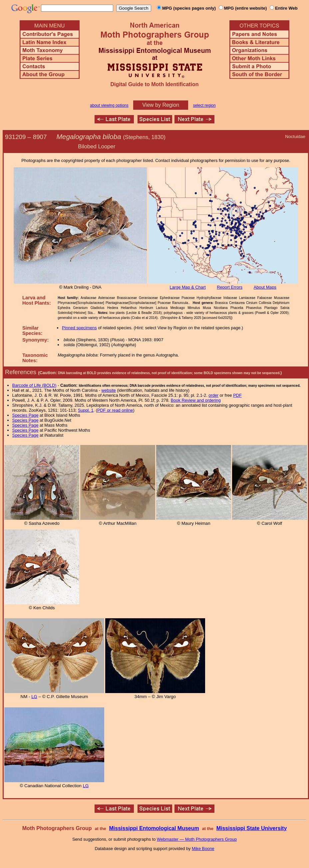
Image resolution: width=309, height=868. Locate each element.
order (213, 395)
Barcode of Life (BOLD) (34, 385)
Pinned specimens (79, 328)
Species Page (25, 415)
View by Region (161, 105)
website (109, 390)
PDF (237, 395)
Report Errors (230, 287)
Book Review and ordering (196, 400)
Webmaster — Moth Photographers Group (197, 839)
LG (34, 697)
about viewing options (109, 105)
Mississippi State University (252, 828)
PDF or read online (115, 410)
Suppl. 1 (86, 410)
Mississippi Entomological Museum (154, 828)
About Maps (265, 287)
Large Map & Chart (188, 287)
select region (204, 105)
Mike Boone (203, 849)
